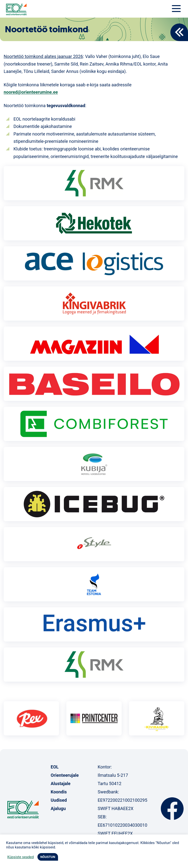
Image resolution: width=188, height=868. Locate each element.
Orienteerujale (65, 775)
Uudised (59, 800)
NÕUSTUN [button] (48, 857)
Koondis (59, 792)
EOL (55, 767)
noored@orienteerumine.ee (31, 92)
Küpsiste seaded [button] (21, 857)
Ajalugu (58, 808)
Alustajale (61, 783)
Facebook (172, 809)
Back (179, 32)
